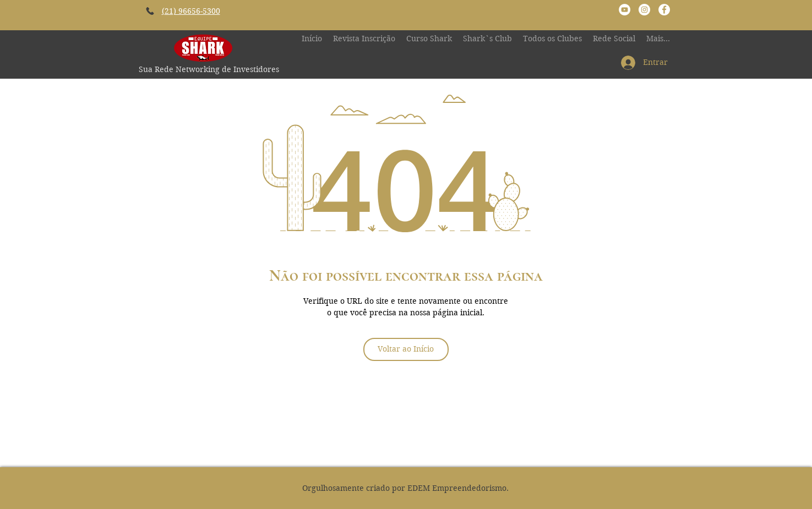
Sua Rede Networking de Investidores (209, 69)
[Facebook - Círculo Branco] (664, 10)
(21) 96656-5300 (191, 11)
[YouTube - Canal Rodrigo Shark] (625, 10)
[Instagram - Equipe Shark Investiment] (644, 10)
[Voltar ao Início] (406, 349)
